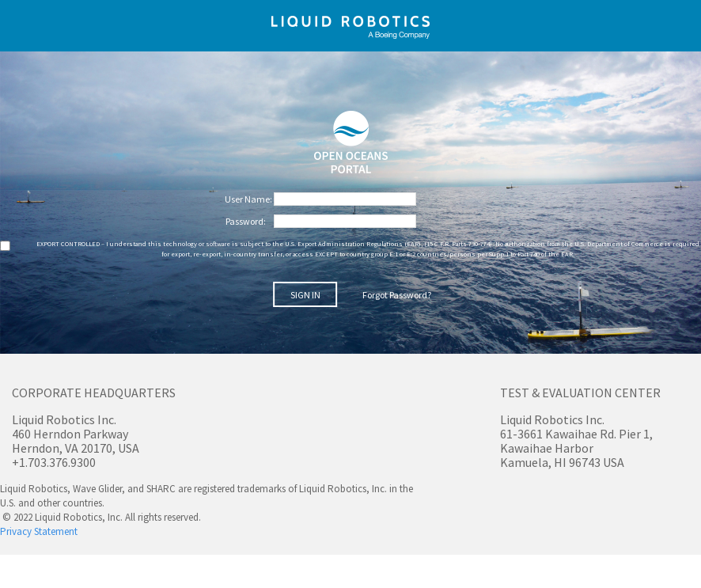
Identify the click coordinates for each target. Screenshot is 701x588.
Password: (246, 221)
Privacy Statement (39, 531)
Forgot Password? (397, 295)
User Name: (249, 199)
